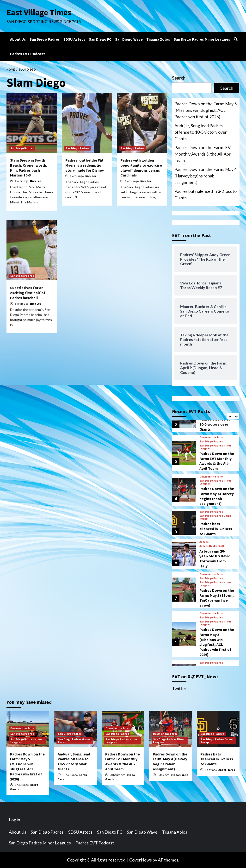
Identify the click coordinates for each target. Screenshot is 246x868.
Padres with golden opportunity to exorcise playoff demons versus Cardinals (141, 168)
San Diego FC (100, 39)
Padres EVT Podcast (28, 54)
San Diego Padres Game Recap (215, 517)
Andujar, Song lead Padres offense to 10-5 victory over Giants (201, 132)
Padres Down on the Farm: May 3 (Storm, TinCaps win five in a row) (217, 598)
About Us (18, 39)
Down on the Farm (211, 437)
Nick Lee (36, 181)
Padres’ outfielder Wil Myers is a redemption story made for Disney (85, 165)
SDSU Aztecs (74, 39)
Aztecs (204, 542)
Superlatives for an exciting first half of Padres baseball (28, 293)
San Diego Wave (129, 39)
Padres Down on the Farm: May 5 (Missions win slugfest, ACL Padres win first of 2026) (206, 110)
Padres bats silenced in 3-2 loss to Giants (206, 194)
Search (179, 78)
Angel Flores (227, 770)
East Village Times (39, 13)
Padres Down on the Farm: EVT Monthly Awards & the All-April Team (204, 154)
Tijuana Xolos (158, 39)
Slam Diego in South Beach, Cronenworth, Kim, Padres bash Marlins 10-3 (29, 168)
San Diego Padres (45, 39)
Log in (15, 820)
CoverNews (141, 860)
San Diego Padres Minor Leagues (202, 39)
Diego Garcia (180, 775)
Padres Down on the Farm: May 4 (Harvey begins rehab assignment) (206, 176)
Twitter (179, 688)
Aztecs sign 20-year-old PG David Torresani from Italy (215, 559)
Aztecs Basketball (212, 546)
